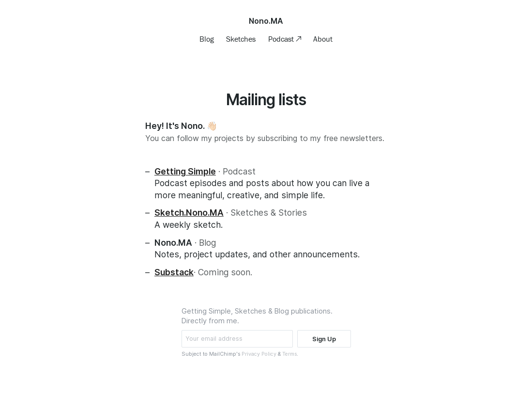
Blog (207, 39)
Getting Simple (185, 171)
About (323, 39)
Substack (174, 272)
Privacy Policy (259, 354)
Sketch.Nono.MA (189, 213)
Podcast (282, 39)
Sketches (241, 39)
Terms (289, 354)
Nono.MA (266, 21)
